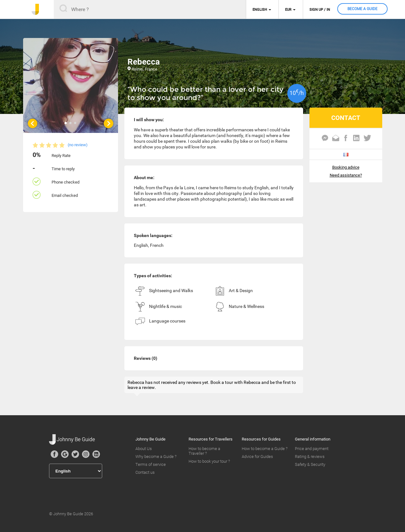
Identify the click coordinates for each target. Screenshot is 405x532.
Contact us (145, 472)
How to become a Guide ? (265, 449)
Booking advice (346, 167)
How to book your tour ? (209, 461)
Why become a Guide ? (156, 457)
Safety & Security (310, 464)
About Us (144, 449)
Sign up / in (320, 10)
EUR (288, 10)
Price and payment (312, 449)
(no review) (78, 145)
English (260, 10)
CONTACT (346, 118)
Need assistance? (346, 175)
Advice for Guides (257, 457)
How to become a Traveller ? (204, 451)
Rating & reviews (310, 457)
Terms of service (151, 464)
